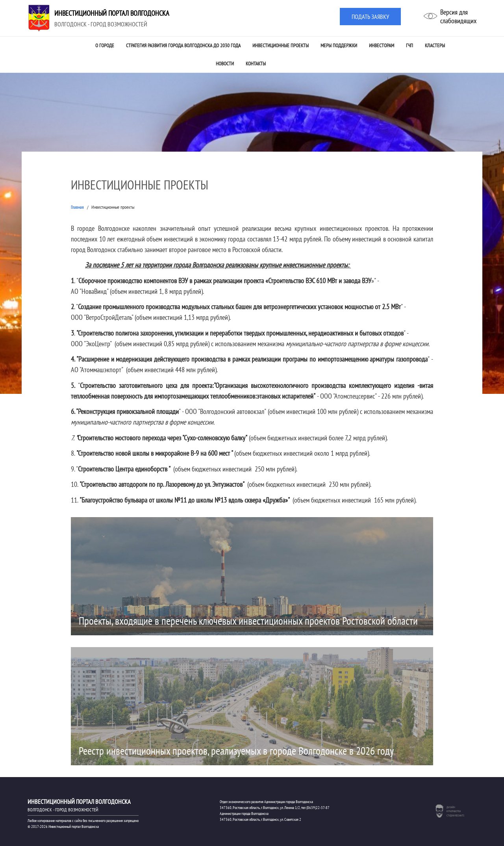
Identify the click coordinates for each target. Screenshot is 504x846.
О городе (105, 45)
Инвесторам (382, 45)
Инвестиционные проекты (281, 45)
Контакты (256, 64)
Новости (225, 64)
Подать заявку (370, 17)
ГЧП (409, 45)
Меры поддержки (339, 45)
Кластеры (435, 45)
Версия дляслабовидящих (458, 16)
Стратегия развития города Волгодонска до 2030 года (183, 45)
